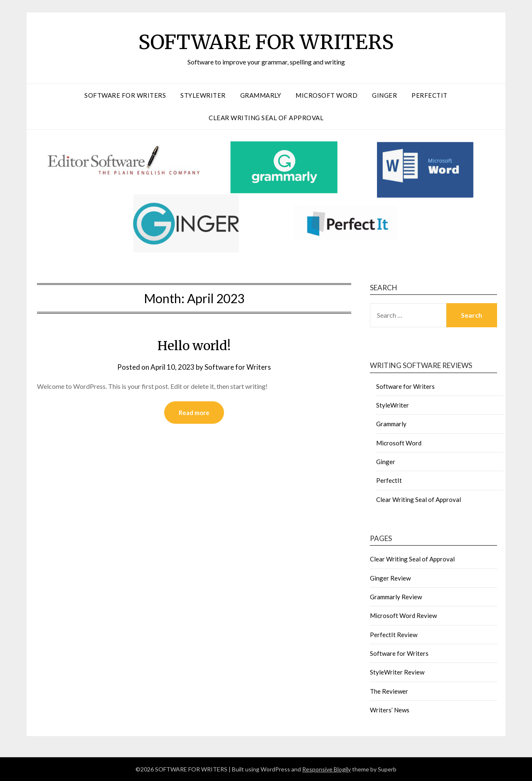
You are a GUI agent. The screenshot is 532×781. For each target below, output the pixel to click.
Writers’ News (390, 710)
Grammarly (261, 95)
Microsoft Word (326, 95)
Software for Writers (125, 95)
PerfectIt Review (394, 635)
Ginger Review (390, 578)
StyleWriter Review (397, 672)
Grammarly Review (396, 597)
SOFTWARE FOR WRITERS (266, 42)
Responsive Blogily (326, 769)
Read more (194, 413)
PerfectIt (430, 95)
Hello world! (194, 346)
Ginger (384, 95)
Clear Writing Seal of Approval (266, 118)
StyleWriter (203, 95)
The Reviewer (389, 691)
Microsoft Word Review (403, 615)
